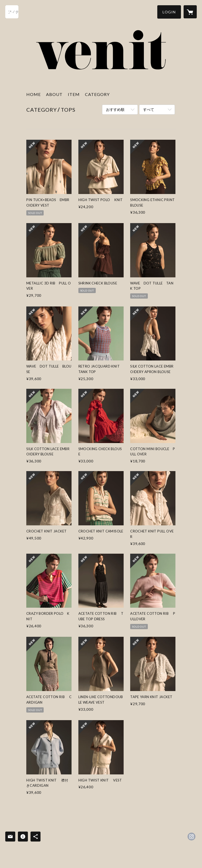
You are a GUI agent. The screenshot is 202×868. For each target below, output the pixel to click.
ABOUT (54, 94)
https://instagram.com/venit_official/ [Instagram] (191, 837)
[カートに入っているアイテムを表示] (190, 12)
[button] (169, 12)
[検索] (12, 12)
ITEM (74, 94)
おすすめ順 (115, 109)
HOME (34, 94)
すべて (149, 109)
